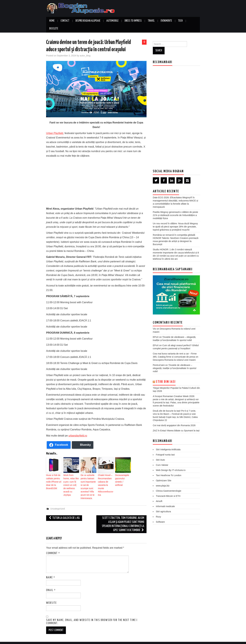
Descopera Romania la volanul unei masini (174, 360)
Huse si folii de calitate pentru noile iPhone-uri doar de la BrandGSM (53, 481)
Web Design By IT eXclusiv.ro (171, 470)
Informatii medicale (165, 506)
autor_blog (85, 56)
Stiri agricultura (163, 512)
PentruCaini (159, 365)
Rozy (158, 517)
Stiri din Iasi (166, 382)
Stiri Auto (160, 460)
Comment (53, 547)
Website (51, 596)
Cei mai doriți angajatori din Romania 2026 (174, 425)
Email (51, 584)
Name (51, 571)
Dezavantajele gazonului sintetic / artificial (123, 478)
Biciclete (54, 29)
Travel (151, 21)
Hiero (184, 639)
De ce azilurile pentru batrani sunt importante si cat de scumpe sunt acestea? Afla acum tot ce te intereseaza (88, 483)
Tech (180, 21)
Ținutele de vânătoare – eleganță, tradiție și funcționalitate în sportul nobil (175, 368)
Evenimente (166, 21)
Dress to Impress (133, 21)
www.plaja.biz (163, 486)
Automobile (112, 21)
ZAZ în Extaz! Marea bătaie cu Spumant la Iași (176, 431)
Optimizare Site (163, 480)
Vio (154, 329)
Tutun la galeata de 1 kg (64, 511)
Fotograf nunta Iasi (165, 455)
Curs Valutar (162, 465)
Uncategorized (57, 502)
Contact (65, 21)
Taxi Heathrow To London (168, 475)
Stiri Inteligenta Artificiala (168, 449)
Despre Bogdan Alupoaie (88, 21)
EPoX (156, 337)
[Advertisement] (96, 182)
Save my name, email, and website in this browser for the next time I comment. (92, 615)
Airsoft (159, 501)
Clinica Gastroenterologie (168, 491)
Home (52, 21)
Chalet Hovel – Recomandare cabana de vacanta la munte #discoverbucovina (106, 481)
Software (160, 522)
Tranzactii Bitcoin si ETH (168, 496)
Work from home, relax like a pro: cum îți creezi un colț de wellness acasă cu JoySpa (71, 481)
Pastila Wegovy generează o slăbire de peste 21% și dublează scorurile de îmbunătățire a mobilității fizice (175, 215)
